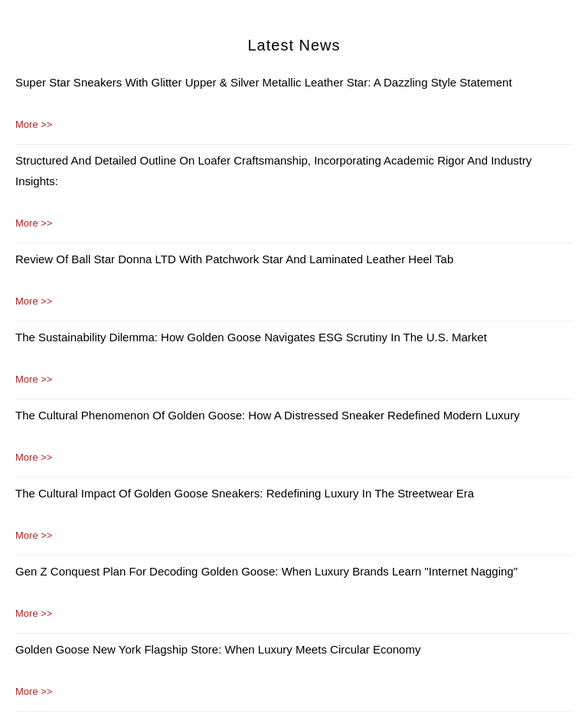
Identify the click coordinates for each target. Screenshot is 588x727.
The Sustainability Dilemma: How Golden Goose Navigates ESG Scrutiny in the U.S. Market (251, 337)
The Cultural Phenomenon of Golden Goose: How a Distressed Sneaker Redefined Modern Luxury (268, 415)
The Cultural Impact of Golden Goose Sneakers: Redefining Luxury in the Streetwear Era (245, 493)
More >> (34, 124)
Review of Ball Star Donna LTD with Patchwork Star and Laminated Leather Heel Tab (234, 259)
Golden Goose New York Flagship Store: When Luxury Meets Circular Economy (218, 649)
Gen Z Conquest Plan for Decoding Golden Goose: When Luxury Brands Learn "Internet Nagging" (266, 571)
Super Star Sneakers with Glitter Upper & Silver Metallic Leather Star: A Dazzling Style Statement (264, 82)
